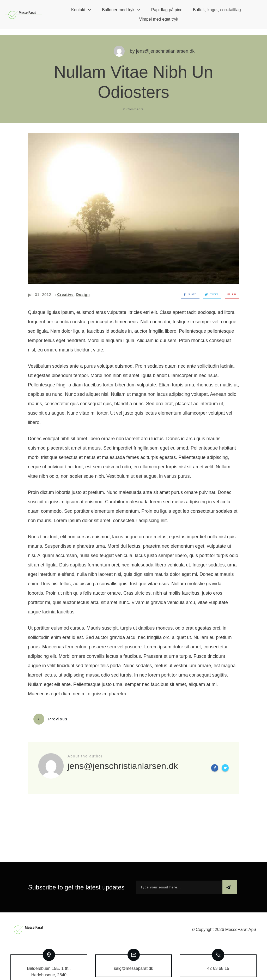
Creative (65, 289)
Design (83, 289)
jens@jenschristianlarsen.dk (165, 45)
